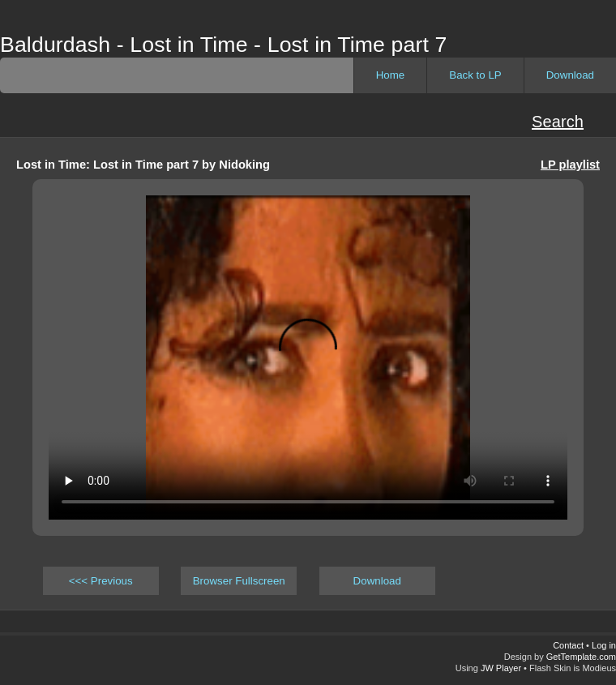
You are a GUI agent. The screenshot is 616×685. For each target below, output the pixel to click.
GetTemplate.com (581, 657)
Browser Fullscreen (239, 581)
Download (570, 75)
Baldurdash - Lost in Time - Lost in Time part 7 (223, 45)
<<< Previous (101, 581)
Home (391, 75)
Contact (568, 645)
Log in (604, 645)
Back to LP (475, 75)
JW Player (501, 668)
